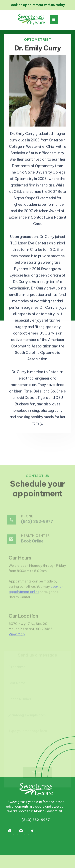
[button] (54, 20)
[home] (31, 20)
